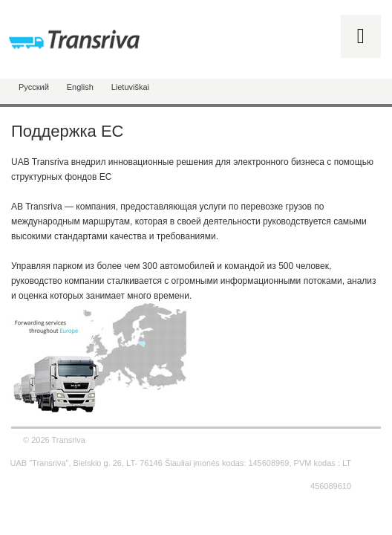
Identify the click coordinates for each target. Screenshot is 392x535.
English (80, 87)
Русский (34, 87)
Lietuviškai (130, 87)
